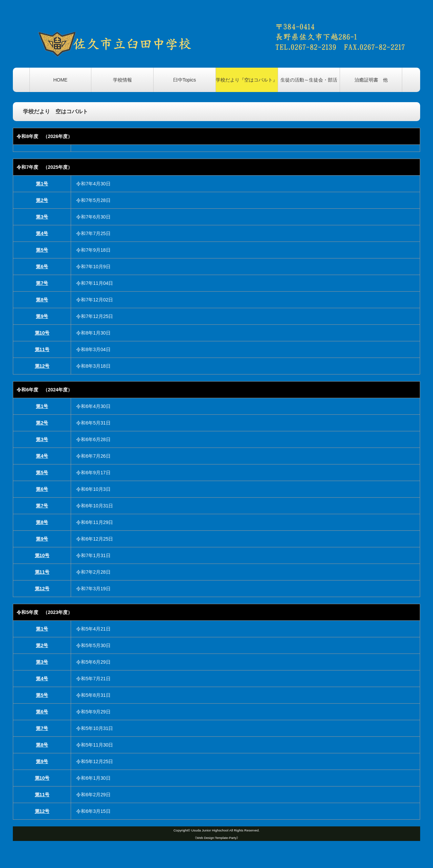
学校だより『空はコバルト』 (247, 80)
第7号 (42, 283)
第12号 (42, 366)
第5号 (42, 250)
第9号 (42, 316)
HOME (60, 80)
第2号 (42, 200)
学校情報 (122, 80)
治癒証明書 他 (371, 80)
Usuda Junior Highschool (210, 830)
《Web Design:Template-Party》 (216, 838)
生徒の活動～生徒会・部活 (309, 80)
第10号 (42, 333)
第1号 (42, 184)
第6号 (42, 267)
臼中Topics (185, 80)
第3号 (42, 217)
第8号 (42, 300)
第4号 (42, 233)
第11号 (42, 349)
